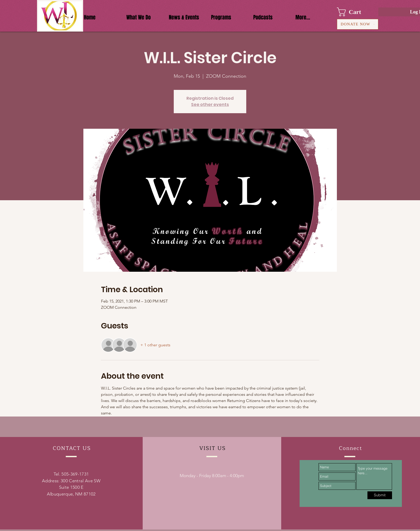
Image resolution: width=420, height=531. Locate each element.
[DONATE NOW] (358, 24)
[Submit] (380, 495)
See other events (210, 105)
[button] (354, 12)
